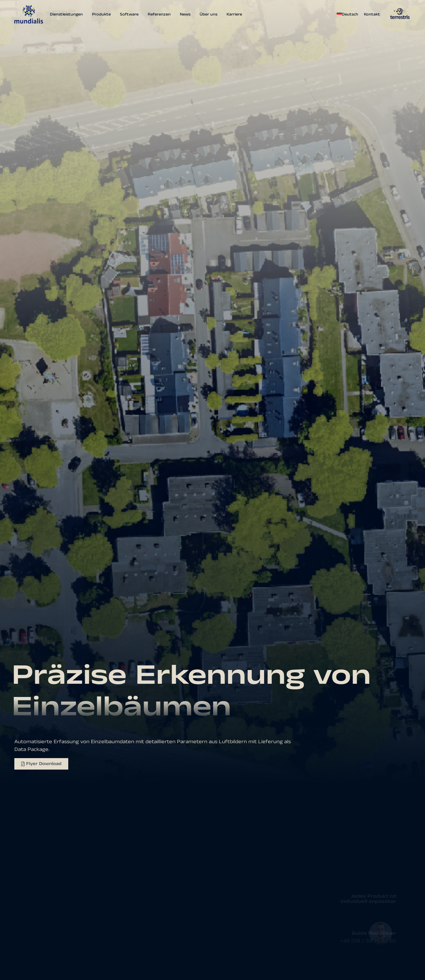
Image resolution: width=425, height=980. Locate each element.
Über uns (208, 14)
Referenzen (159, 14)
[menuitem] (349, 14)
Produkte (101, 14)
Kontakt (372, 14)
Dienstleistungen (66, 14)
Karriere (234, 14)
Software (129, 14)
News (185, 14)
